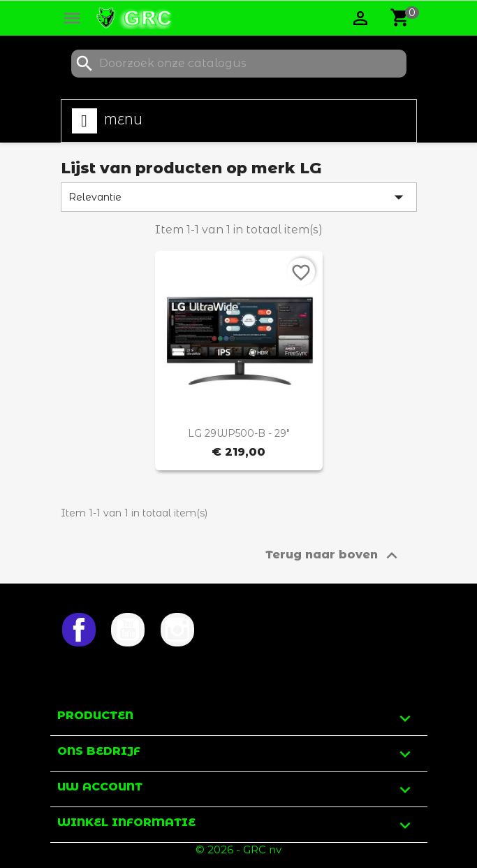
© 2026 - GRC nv (239, 849)
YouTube (128, 630)
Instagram (177, 630)
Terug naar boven (334, 556)
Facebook (79, 630)
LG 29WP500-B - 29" (239, 433)
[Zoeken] (239, 64)
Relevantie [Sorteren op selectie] (239, 197)
